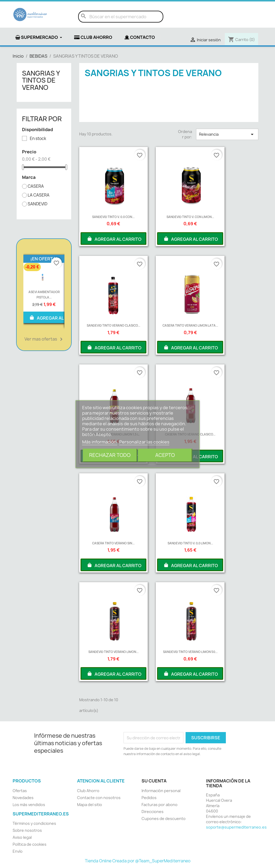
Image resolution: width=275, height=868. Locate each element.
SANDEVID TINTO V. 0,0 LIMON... (190, 543)
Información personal (161, 791)
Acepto (165, 455)
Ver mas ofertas (44, 339)
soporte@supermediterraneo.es (236, 827)
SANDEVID (37, 204)
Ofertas (20, 791)
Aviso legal (22, 837)
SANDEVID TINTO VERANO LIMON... (113, 652)
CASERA (36, 186)
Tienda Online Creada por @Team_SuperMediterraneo (138, 861)
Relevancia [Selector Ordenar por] (227, 134)
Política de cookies (30, 844)
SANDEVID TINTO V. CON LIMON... (190, 217)
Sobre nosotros (27, 830)
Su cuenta (154, 781)
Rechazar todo (110, 455)
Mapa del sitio (90, 805)
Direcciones (153, 812)
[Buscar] (121, 17)
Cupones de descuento (164, 819)
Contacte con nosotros (99, 798)
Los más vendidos (29, 805)
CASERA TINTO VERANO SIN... (113, 543)
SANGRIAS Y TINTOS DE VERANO (41, 80)
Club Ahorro (88, 791)
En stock (38, 139)
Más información (100, 442)
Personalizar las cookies (144, 442)
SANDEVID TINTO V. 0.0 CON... (113, 217)
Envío (18, 851)
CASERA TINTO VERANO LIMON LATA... (190, 325)
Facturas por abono (160, 805)
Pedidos (149, 798)
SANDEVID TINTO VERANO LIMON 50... (190, 652)
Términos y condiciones (34, 823)
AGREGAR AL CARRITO (56, 317)
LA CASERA (39, 195)
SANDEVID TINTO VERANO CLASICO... (113, 325)
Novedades (23, 798)
